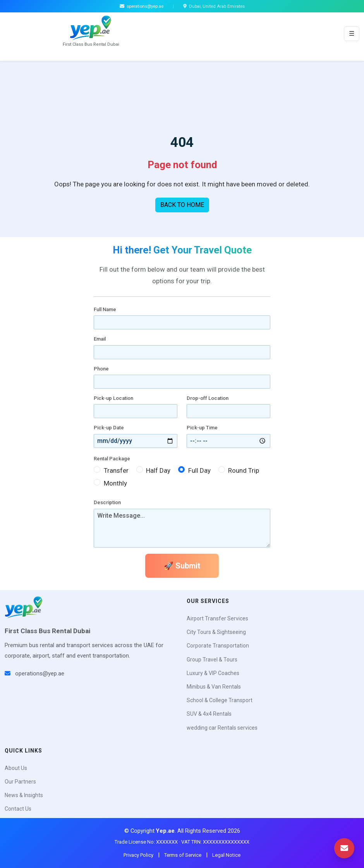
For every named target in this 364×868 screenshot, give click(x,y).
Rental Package (112, 459)
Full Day (199, 470)
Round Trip (244, 470)
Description (107, 502)
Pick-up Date (109, 428)
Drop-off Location (208, 398)
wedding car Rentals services (222, 728)
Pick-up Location (113, 398)
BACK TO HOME (182, 205)
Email (100, 339)
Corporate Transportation (218, 646)
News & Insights (24, 795)
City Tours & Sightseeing (216, 632)
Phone (101, 369)
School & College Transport (220, 700)
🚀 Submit (182, 566)
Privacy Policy (138, 855)
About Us (16, 768)
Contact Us (18, 809)
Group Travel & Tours (212, 660)
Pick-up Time (202, 428)
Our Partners (20, 782)
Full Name (105, 309)
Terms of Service (183, 855)
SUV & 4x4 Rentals (209, 714)
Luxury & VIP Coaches (213, 673)
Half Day (158, 470)
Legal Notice (226, 855)
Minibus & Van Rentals (214, 687)
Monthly (115, 483)
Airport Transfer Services (217, 618)
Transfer (116, 470)
